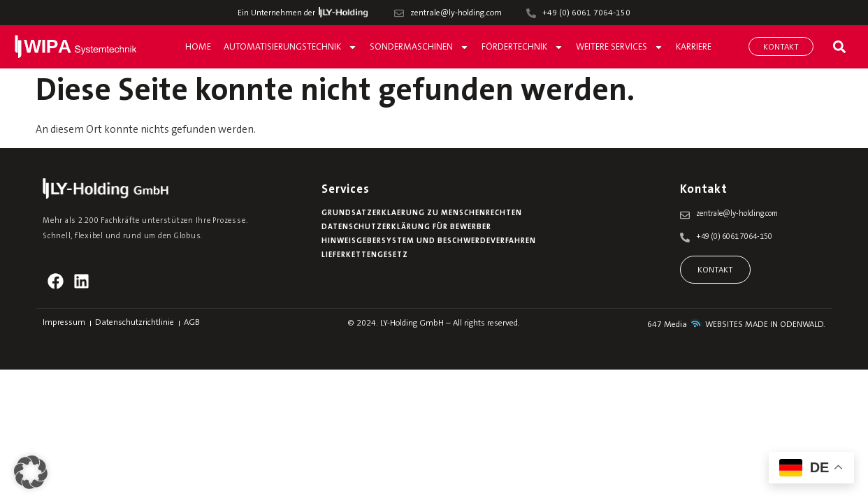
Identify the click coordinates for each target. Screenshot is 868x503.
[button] (839, 46)
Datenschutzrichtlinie (135, 323)
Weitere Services (620, 47)
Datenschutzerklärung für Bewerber (406, 227)
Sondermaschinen (419, 47)
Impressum (64, 323)
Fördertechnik (522, 47)
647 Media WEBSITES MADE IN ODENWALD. (736, 325)
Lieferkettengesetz (365, 255)
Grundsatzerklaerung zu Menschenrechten (422, 213)
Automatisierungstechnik (290, 47)
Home (198, 47)
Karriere (694, 47)
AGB (192, 323)
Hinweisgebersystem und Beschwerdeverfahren (429, 241)
